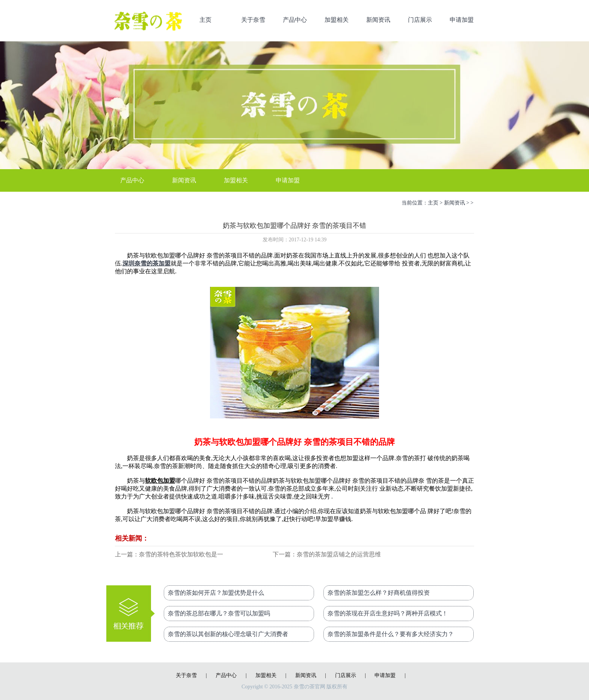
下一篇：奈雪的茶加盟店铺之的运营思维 (327, 554)
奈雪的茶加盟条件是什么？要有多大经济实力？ (391, 634)
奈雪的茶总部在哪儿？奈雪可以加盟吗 (219, 613)
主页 (205, 20)
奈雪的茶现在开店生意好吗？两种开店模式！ (388, 613)
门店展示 (420, 20)
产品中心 (295, 20)
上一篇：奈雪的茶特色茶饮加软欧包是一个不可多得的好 (169, 555)
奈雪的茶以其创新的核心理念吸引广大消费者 (228, 634)
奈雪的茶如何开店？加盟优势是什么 (216, 593)
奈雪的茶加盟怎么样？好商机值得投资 (379, 593)
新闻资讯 (378, 20)
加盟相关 (337, 20)
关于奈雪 (253, 20)
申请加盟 (462, 20)
